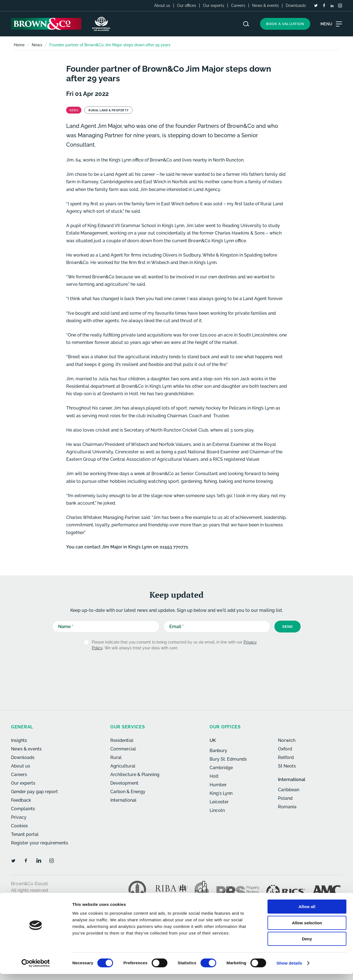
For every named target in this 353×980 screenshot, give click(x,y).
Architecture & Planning (135, 775)
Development (124, 783)
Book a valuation (285, 24)
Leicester (219, 802)
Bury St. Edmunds (228, 759)
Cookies (19, 826)
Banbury (218, 751)
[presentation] (165, 669)
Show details (289, 969)
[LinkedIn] (332, 6)
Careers (238, 6)
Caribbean (289, 790)
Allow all (307, 913)
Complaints (23, 809)
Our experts (214, 6)
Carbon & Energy (128, 792)
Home (19, 45)
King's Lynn (221, 793)
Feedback (21, 800)
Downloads (296, 6)
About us (162, 6)
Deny (307, 945)
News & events (265, 6)
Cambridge (221, 768)
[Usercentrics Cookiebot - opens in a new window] (36, 969)
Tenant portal (25, 834)
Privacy (19, 817)
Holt (214, 776)
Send (288, 627)
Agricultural (123, 766)
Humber (218, 785)
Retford (286, 757)
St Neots (287, 766)
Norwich (287, 740)
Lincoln (217, 810)
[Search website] (246, 24)
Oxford (285, 749)
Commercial (123, 749)
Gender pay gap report (34, 792)
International (123, 800)
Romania (287, 807)
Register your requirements (40, 843)
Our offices (187, 6)
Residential (122, 740)
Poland (285, 798)
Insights (19, 740)
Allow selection (307, 929)
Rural (116, 757)
